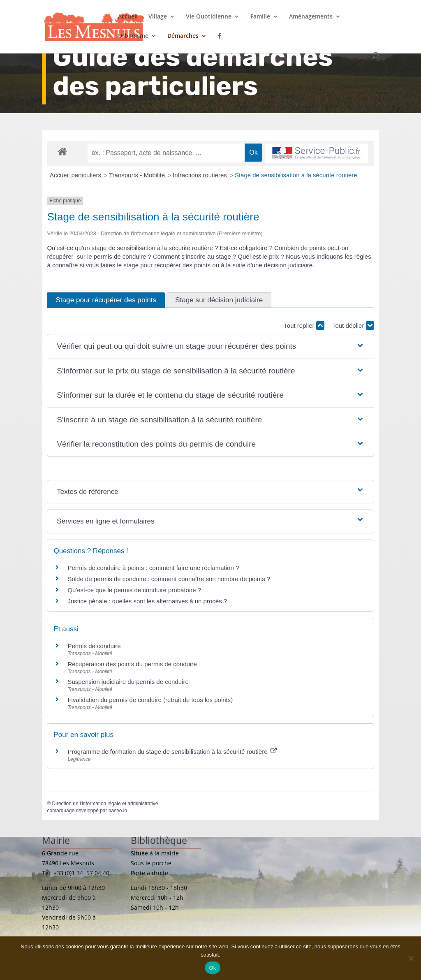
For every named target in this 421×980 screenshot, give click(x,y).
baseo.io (118, 811)
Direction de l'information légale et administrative (105, 804)
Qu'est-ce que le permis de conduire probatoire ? (134, 590)
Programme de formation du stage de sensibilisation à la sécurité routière (172, 752)
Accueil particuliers (76, 175)
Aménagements (311, 17)
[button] (210, 346)
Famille (260, 17)
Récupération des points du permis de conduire (132, 664)
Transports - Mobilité (138, 175)
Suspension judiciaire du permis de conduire (128, 682)
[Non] (411, 958)
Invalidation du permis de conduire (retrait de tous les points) (150, 700)
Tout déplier (353, 326)
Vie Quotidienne (209, 17)
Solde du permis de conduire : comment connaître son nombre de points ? (169, 579)
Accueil (128, 17)
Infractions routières (201, 175)
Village (158, 17)
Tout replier (304, 326)
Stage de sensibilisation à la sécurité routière (296, 175)
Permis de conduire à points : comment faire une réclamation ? (153, 568)
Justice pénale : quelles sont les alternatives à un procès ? (147, 601)
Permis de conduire (94, 646)
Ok (212, 968)
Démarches (183, 36)
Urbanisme (133, 36)
